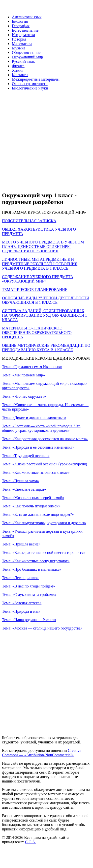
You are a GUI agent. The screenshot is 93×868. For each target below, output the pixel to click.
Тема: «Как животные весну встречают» (36, 561)
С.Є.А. (31, 842)
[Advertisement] (46, 141)
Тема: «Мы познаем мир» (23, 375)
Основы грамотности (30, 84)
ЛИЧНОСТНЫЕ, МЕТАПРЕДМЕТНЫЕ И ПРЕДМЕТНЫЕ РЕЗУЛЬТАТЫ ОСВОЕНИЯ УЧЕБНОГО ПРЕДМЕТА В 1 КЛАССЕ (40, 264)
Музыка (19, 48)
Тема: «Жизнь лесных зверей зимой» (33, 498)
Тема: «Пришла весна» (21, 544)
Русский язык (23, 61)
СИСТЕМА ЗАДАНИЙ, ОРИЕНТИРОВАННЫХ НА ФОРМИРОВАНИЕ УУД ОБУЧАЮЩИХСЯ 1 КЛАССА (45, 315)
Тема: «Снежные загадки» (24, 489)
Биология (20, 21)
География (21, 26)
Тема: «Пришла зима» (20, 481)
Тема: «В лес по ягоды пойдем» (29, 586)
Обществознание (26, 53)
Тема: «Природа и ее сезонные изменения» (38, 447)
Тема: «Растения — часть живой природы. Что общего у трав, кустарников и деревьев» (41, 428)
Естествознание (25, 30)
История (19, 39)
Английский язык (27, 17)
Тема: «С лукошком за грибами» (29, 595)
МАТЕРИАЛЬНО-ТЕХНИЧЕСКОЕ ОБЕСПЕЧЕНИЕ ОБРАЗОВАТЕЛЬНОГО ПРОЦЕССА (37, 333)
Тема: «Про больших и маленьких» (32, 569)
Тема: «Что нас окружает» (24, 396)
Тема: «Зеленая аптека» (22, 603)
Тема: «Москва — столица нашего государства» (42, 628)
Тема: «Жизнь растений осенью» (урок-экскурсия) (45, 464)
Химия (18, 70)
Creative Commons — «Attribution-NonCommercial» (42, 753)
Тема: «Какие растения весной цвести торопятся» (44, 553)
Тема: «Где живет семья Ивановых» (32, 367)
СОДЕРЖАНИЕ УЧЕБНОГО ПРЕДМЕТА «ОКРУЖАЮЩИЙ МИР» (38, 279)
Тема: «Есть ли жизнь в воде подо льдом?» (38, 514)
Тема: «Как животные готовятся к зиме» (36, 472)
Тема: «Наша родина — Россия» (29, 620)
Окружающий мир (27, 57)
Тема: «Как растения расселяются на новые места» (45, 439)
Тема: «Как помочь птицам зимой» (31, 506)
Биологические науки (30, 88)
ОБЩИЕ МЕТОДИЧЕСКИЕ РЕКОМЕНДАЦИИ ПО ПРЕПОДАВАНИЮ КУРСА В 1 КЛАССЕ (46, 348)
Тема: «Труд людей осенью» (26, 456)
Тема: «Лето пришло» (20, 578)
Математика (22, 44)
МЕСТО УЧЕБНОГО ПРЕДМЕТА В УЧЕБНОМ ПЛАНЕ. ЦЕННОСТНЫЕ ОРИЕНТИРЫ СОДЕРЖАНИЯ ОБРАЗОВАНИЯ (43, 247)
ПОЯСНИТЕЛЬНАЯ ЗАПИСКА (29, 221)
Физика (18, 66)
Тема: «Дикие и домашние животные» (34, 418)
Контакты (20, 75)
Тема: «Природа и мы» (21, 611)
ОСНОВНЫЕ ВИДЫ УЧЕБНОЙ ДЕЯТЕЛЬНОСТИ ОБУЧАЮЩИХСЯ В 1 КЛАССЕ (46, 300)
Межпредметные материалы (36, 79)
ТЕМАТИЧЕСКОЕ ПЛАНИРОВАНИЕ (35, 290)
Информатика (23, 35)
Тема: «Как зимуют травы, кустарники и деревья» (44, 523)
